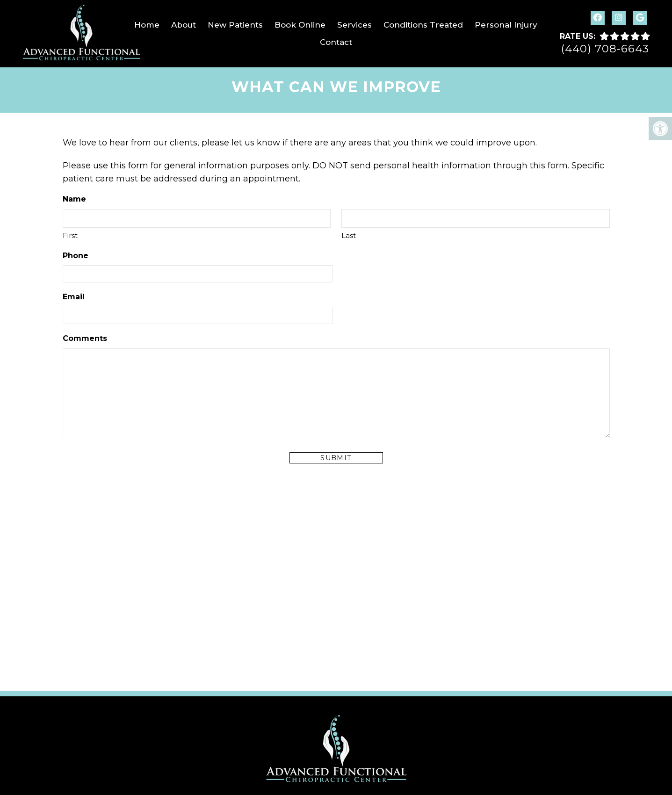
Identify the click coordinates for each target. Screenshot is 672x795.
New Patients (235, 25)
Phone (76, 256)
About (184, 25)
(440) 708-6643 (605, 49)
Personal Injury (506, 25)
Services (354, 25)
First (70, 235)
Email (74, 297)
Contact (336, 42)
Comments (85, 338)
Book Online (300, 25)
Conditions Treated (423, 25)
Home (147, 25)
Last (349, 235)
